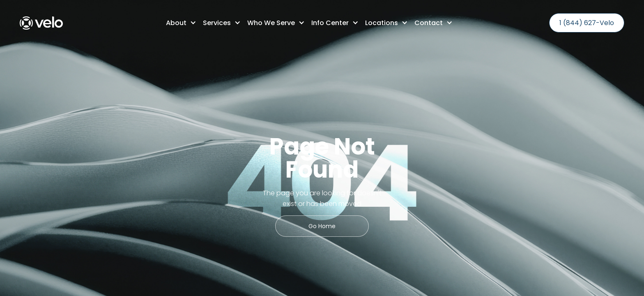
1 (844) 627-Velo (587, 23)
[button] (178, 23)
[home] (41, 23)
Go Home (322, 226)
